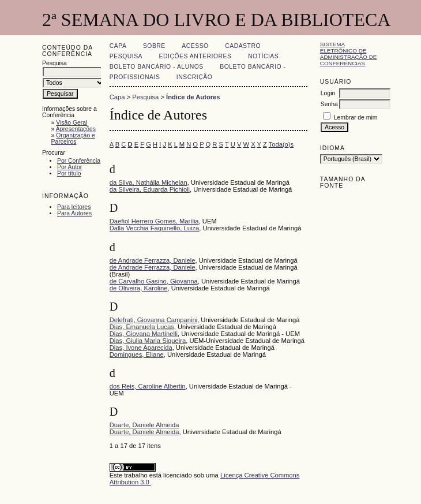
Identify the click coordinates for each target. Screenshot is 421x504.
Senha (329, 104)
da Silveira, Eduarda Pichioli (150, 189)
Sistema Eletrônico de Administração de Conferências (349, 54)
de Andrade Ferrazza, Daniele (153, 260)
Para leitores (74, 207)
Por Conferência (79, 161)
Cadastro (243, 46)
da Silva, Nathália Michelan (149, 182)
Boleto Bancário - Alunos (157, 67)
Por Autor (69, 167)
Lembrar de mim (356, 117)
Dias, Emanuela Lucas (142, 327)
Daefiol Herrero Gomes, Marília (154, 221)
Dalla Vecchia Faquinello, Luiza (154, 228)
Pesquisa (126, 56)
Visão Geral (72, 123)
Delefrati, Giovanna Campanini (153, 320)
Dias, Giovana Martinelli (144, 334)
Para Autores (74, 213)
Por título (69, 173)
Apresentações (76, 129)
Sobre (154, 46)
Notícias (263, 56)
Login (328, 93)
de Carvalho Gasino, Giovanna (154, 281)
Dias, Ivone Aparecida (141, 348)
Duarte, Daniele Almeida (144, 425)
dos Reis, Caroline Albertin (148, 386)
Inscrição (194, 77)
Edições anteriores (196, 56)
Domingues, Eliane (137, 354)
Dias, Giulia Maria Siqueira (148, 341)
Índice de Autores (193, 97)
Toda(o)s (281, 144)
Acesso (195, 46)
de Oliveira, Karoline (139, 288)
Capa (118, 46)
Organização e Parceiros (73, 139)
